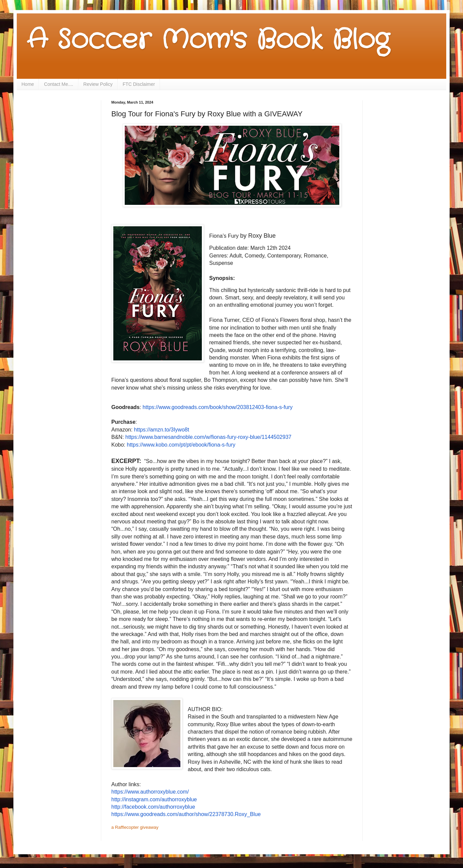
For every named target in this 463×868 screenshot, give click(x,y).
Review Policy (98, 84)
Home (28, 84)
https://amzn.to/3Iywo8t (162, 430)
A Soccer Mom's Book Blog (208, 40)
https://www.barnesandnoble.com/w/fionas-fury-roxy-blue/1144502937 (208, 437)
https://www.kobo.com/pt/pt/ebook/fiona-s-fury (181, 445)
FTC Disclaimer (139, 84)
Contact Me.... (59, 84)
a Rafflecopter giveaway (135, 827)
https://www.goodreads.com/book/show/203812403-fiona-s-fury (217, 407)
